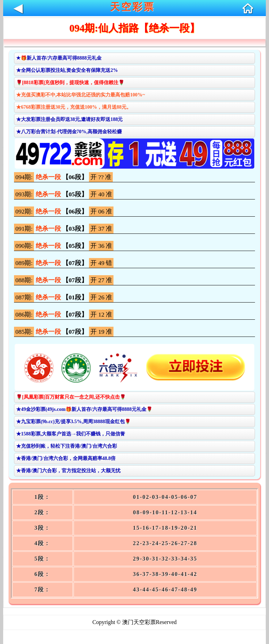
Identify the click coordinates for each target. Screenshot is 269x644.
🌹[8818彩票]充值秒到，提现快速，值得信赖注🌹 (70, 83)
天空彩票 (132, 7)
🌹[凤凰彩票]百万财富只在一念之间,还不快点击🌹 (71, 397)
